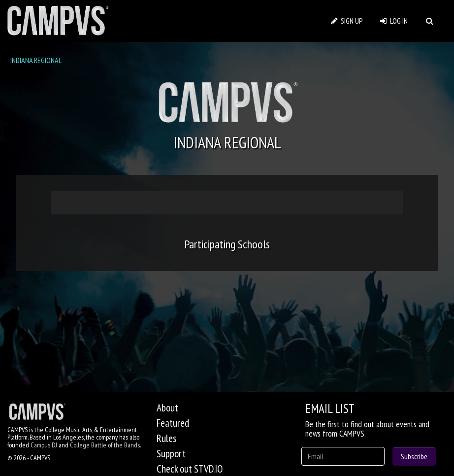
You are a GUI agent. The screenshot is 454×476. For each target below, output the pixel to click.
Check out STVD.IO (190, 469)
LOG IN (394, 21)
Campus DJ (44, 445)
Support (171, 454)
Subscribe (414, 456)
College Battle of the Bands (105, 445)
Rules (166, 438)
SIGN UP (347, 21)
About (167, 408)
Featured (173, 423)
